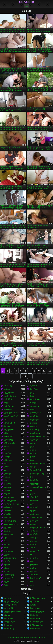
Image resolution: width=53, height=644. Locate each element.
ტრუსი (32, 447)
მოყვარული (35, 420)
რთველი (7, 487)
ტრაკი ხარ (34, 497)
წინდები (7, 544)
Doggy (6, 403)
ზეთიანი (33, 524)
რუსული (33, 511)
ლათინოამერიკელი (38, 487)
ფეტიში (7, 555)
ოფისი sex (34, 531)
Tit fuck (33, 548)
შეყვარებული (9, 440)
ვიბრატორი (35, 521)
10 (44, 371)
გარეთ (33, 457)
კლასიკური (8, 551)
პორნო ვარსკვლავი (38, 463)
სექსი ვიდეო (35, 629)
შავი (5, 463)
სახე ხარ (33, 541)
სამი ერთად (35, 430)
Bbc (5, 470)
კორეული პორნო (11, 605)
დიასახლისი (35, 501)
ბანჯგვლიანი (9, 436)
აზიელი (7, 426)
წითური (33, 450)
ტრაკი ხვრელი (10, 558)
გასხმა (6, 467)
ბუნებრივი (34, 440)
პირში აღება (8, 386)
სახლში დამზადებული (39, 436)
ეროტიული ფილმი (11, 504)
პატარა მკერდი (10, 396)
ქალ (32, 477)
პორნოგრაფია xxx (37, 598)
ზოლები (7, 477)
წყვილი (33, 460)
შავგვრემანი (9, 393)
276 (24, 376)
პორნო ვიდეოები (37, 612)
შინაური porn (35, 608)
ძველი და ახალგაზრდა (39, 528)
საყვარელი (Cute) (11, 416)
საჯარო (33, 568)
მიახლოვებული (10, 501)
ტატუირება (8, 484)
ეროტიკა (7, 598)
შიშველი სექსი (9, 622)
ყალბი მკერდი (9, 575)
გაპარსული (34, 406)
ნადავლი (34, 403)
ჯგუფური (7, 528)
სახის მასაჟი (8, 511)
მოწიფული (8, 507)
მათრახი (7, 517)
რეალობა (7, 531)
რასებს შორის (35, 470)
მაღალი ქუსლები (10, 521)
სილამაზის (34, 416)
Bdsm (6, 548)
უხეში (6, 585)
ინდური (7, 565)
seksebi (26, 2)
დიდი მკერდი (35, 399)
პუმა (32, 561)
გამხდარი (8, 460)
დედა (32, 490)
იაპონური (7, 457)
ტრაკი (32, 393)
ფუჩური (7, 389)
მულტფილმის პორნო (12, 612)
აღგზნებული (9, 430)
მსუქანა (7, 582)
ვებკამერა (34, 534)
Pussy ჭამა (34, 538)
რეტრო (7, 490)
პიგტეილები (8, 534)
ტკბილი (33, 467)
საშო (5, 420)
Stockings (33, 423)
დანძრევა (7, 474)
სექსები (33, 605)
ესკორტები (8, 625)
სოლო (6, 447)
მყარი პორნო (9, 608)
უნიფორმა (34, 558)
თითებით (7, 453)
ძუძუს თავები (9, 578)
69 (31, 555)
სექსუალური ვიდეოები (12, 602)
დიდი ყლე (34, 453)
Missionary (8, 409)
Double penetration (11, 524)
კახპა (6, 433)
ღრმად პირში (9, 443)
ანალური (34, 426)
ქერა (32, 396)
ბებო (32, 585)
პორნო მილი (9, 618)
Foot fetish (34, 575)
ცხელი (33, 443)
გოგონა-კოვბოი (36, 413)
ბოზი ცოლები (9, 497)
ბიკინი (6, 571)
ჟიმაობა (7, 615)
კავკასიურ (34, 507)
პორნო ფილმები (37, 625)
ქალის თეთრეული (37, 474)
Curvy (32, 504)
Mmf (5, 480)
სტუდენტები (35, 484)
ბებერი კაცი (35, 514)
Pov (5, 450)
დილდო (7, 494)
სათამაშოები (35, 433)
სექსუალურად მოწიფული (12, 413)
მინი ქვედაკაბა (36, 578)
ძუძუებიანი (34, 389)
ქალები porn (35, 618)
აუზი (32, 582)
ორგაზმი (7, 514)
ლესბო (33, 494)
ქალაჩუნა (34, 480)
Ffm (5, 541)
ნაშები (32, 409)
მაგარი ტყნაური (36, 622)
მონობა (33, 544)
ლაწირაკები (9, 406)
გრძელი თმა (35, 565)
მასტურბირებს (9, 423)
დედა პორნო (35, 602)
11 (50, 371)
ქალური (33, 571)
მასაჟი (6, 568)
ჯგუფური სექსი (36, 517)
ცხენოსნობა (8, 399)
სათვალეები (35, 551)
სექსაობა (33, 386)
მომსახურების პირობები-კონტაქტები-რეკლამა (26, 637)
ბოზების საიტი (9, 629)
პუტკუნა (7, 561)
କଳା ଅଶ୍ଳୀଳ (34, 615)
